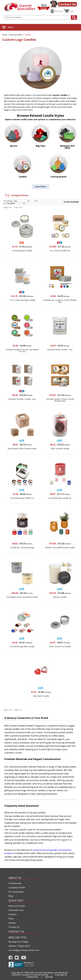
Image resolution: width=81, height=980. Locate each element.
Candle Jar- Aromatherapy (22, 547)
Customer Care (16, 910)
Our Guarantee (16, 892)
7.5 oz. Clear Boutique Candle (22, 300)
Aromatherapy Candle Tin (22, 498)
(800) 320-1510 (17, 937)
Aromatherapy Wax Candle (22, 646)
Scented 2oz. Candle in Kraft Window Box (60, 301)
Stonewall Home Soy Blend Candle (22, 597)
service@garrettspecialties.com (24, 950)
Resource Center (17, 906)
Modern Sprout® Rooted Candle (60, 547)
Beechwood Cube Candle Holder (22, 449)
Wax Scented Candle (60, 449)
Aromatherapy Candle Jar (60, 498)
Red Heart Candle (41, 696)
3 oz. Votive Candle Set (60, 251)
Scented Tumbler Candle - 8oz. (22, 399)
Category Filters (16, 195)
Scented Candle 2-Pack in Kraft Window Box (60, 400)
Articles (12, 923)
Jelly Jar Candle (60, 597)
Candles (28, 35)
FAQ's (11, 919)
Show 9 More (40, 187)
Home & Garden (16, 35)
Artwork (13, 914)
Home (5, 35)
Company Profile (17, 888)
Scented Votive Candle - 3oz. (60, 350)
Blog (11, 896)
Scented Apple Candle (22, 251)
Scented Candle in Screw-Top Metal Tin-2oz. (22, 350)
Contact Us (67, 4)
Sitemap (49, 977)
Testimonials (15, 883)
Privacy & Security (40, 975)
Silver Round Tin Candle (60, 646)
